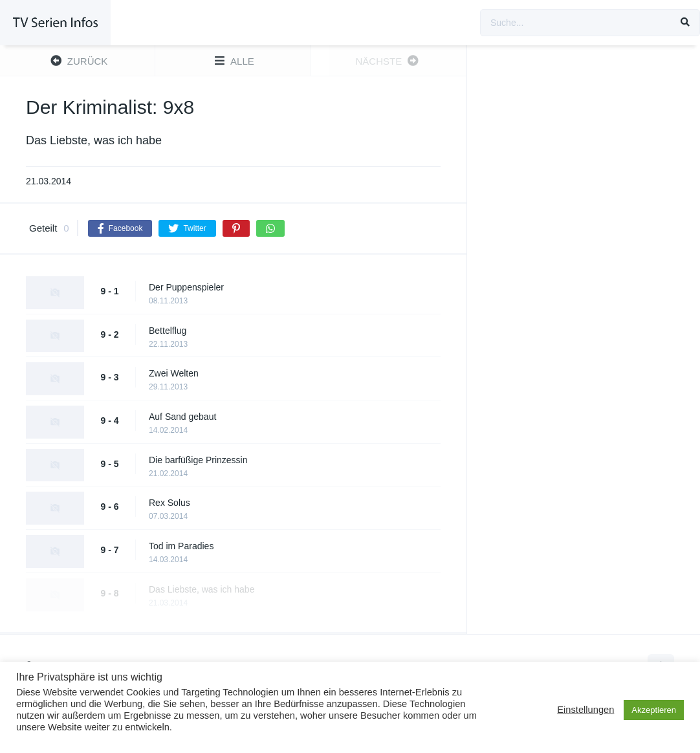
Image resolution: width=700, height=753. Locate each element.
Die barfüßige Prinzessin (198, 460)
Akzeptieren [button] (654, 710)
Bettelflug (168, 331)
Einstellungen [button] (585, 710)
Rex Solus (170, 503)
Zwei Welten (174, 373)
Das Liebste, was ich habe (202, 589)
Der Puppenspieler (186, 287)
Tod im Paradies (181, 546)
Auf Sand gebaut (182, 417)
